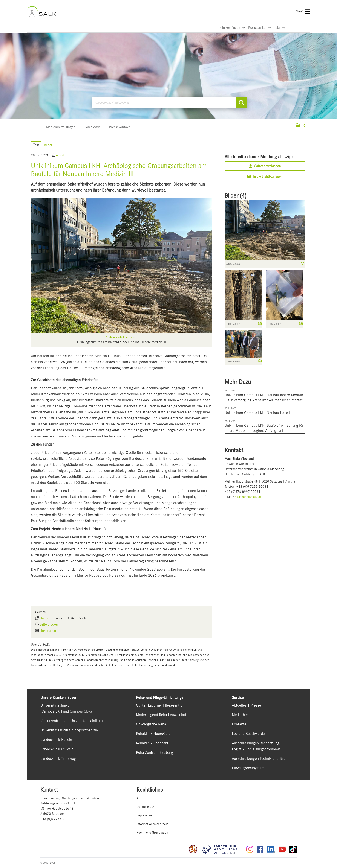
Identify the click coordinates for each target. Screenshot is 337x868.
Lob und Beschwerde (248, 734)
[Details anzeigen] (301, 264)
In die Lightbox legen (265, 177)
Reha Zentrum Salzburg (155, 752)
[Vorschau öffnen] (121, 265)
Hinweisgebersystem (248, 768)
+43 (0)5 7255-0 (52, 819)
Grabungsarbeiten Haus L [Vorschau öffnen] (121, 337)
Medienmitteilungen (61, 127)
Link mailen (48, 631)
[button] (301, 126)
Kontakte (239, 724)
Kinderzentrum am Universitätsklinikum (72, 721)
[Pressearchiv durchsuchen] (170, 103)
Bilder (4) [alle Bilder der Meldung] (236, 196)
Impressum (144, 815)
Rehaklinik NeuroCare (153, 734)
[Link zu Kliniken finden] (232, 28)
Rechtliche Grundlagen (152, 833)
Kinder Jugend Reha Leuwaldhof (161, 715)
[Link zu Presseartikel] (260, 28)
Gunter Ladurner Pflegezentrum (161, 705)
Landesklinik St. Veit (57, 749)
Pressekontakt (119, 127)
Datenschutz (145, 807)
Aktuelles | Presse (247, 705)
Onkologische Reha (151, 724)
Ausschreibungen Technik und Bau (259, 758)
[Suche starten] (242, 103)
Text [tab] (36, 145)
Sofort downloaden (265, 166)
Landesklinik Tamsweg (58, 758)
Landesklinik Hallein (56, 740)
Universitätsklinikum (57, 705)
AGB (139, 798)
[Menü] (303, 11)
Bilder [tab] (48, 145)
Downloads (92, 127)
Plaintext (46, 618)
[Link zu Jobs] (280, 28)
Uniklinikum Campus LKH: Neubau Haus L (258, 413)
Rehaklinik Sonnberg (152, 743)
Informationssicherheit (152, 824)
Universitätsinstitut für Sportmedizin (69, 730)
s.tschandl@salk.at (248, 497)
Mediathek (240, 715)
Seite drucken (49, 624)
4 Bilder (61, 155)
